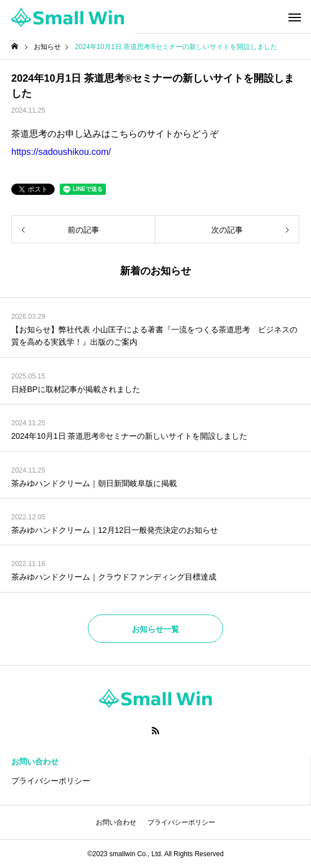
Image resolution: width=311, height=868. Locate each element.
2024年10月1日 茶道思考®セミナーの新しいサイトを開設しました (129, 436)
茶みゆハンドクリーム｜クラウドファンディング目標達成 (114, 577)
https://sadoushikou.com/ (61, 152)
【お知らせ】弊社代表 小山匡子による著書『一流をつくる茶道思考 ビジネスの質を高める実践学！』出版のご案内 (154, 336)
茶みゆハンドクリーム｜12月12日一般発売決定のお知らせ (115, 530)
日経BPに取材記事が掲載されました (76, 389)
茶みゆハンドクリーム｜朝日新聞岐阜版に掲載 (94, 483)
